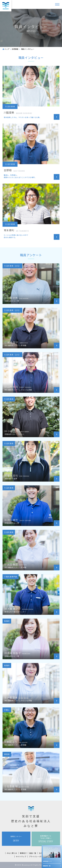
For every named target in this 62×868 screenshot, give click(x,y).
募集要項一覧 (47, 866)
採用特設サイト (47, 861)
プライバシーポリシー (38, 857)
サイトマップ (21, 857)
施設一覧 (33, 853)
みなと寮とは (12, 853)
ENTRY (16, 839)
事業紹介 (23, 853)
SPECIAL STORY (46, 839)
